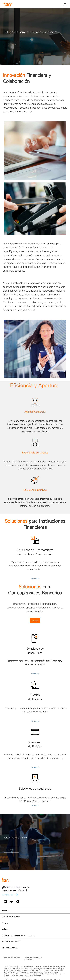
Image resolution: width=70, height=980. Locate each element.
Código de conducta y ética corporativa (18, 935)
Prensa (5, 923)
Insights (5, 929)
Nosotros (6, 910)
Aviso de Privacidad (11, 958)
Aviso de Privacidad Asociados (33, 959)
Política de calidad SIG (11, 941)
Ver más (35, 579)
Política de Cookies (10, 948)
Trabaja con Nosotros (11, 917)
